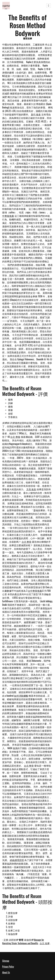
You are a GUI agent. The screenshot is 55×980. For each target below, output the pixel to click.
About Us (6, 972)
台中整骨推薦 (35, 591)
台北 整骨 (27, 542)
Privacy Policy (8, 967)
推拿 (5, 279)
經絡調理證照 (17, 860)
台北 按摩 (45, 943)
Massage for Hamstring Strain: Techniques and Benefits (23, 942)
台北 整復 (15, 437)
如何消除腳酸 (21, 696)
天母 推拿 (31, 489)
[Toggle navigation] (49, 6)
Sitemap (6, 961)
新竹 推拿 (36, 114)
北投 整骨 (29, 328)
